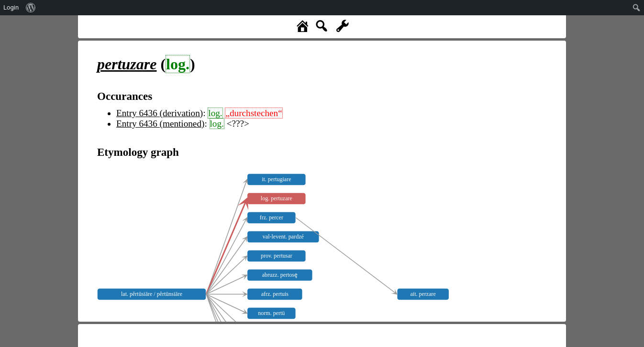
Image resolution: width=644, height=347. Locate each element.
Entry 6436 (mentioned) (160, 124)
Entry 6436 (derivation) (160, 113)
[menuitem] (31, 8)
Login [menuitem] (11, 7)
